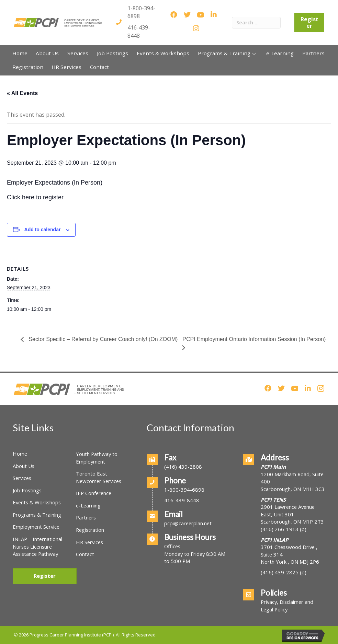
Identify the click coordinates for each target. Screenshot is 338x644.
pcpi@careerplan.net (188, 523)
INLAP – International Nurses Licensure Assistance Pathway (37, 546)
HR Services (89, 542)
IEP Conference (94, 493)
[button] (254, 54)
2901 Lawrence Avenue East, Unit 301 (288, 511)
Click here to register (35, 197)
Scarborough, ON (292, 522)
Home (20, 454)
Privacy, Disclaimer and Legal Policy (287, 606)
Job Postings (27, 490)
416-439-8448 (139, 31)
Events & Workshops (37, 502)
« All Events (22, 93)
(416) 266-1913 (280, 529)
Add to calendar (43, 230)
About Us (24, 466)
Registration (90, 530)
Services (22, 478)
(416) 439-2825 (280, 572)
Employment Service (36, 527)
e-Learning (88, 505)
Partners (86, 517)
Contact (85, 554)
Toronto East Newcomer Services (99, 477)
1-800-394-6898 (184, 490)
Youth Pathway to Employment (97, 458)
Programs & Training (37, 515)
